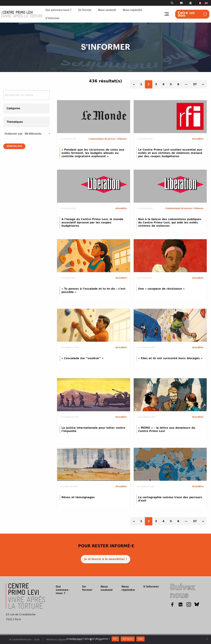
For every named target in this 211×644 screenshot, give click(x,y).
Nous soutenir (107, 10)
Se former (85, 10)
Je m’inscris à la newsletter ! (105, 559)
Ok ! (115, 639)
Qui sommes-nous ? (59, 10)
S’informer (53, 18)
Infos (140, 639)
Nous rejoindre (132, 10)
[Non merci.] (207, 639)
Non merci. (128, 639)
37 (195, 84)
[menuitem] (200, 3)
